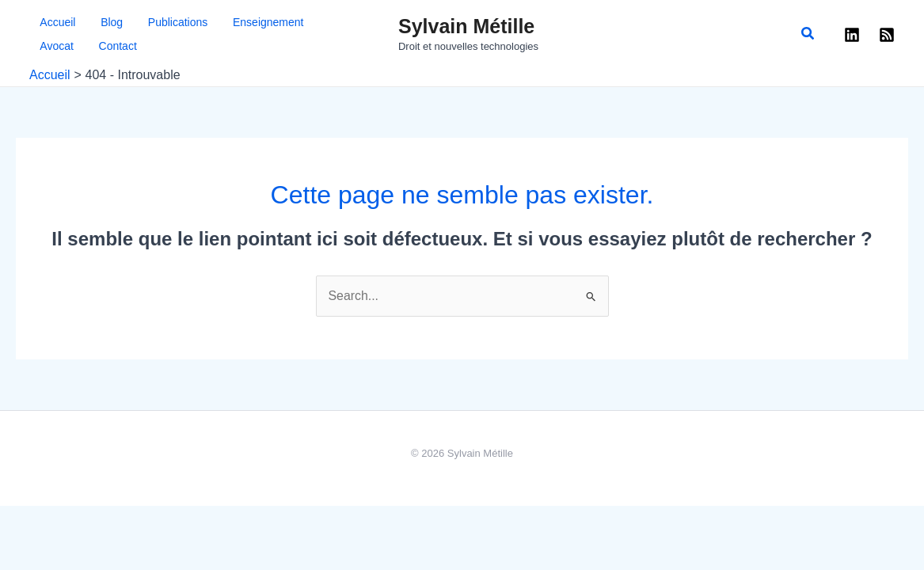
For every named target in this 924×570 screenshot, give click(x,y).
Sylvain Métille (466, 26)
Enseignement (219, 22)
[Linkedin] (852, 35)
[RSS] (887, 35)
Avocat (282, 22)
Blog (88, 22)
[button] (808, 34)
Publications (141, 22)
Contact (48, 46)
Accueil (47, 22)
